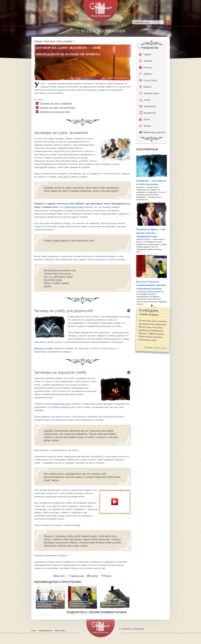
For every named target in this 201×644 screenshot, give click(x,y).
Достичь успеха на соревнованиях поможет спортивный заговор (151, 285)
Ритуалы (145, 67)
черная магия (160, 348)
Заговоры (146, 61)
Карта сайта (60, 631)
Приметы (145, 74)
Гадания (145, 54)
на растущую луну (60, 404)
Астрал (145, 119)
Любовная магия (149, 93)
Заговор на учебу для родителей (57, 108)
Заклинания (49, 41)
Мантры (145, 126)
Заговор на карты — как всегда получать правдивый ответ (151, 233)
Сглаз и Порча (148, 80)
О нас (34, 631)
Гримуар (38, 41)
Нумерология (147, 106)
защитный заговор (74, 207)
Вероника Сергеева (90, 78)
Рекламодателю (46, 631)
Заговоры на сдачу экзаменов (56, 103)
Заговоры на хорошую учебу (55, 112)
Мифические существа (152, 132)
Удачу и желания (64, 41)
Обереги (145, 87)
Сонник (145, 100)
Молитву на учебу (44, 348)
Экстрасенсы (147, 113)
